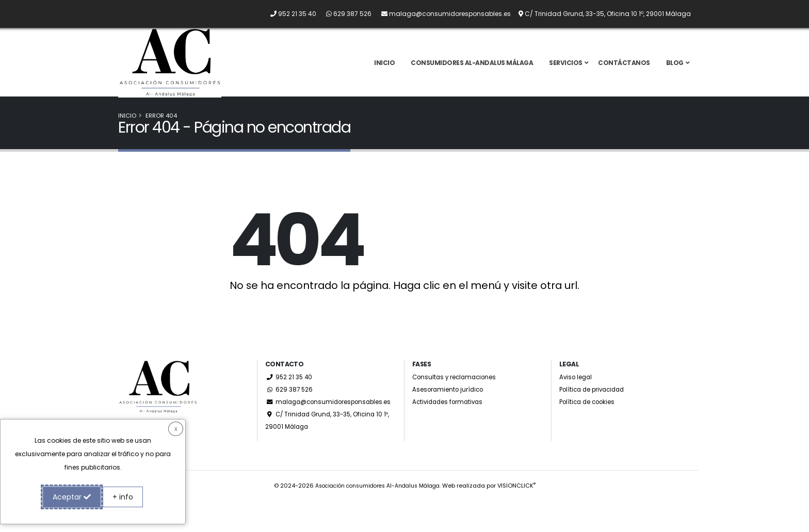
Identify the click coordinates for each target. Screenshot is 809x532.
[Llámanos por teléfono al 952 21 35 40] (289, 14)
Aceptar (72, 497)
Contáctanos (624, 72)
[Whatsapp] (345, 14)
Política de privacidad (596, 408)
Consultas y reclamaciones (458, 396)
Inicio (384, 72)
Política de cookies (590, 421)
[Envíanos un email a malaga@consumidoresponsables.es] (442, 14)
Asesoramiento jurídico (451, 408)
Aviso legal (577, 396)
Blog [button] (675, 72)
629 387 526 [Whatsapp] (290, 408)
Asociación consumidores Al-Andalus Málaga (377, 517)
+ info (123, 497)
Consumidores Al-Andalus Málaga (472, 72)
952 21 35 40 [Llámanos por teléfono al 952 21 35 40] (290, 396)
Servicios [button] (566, 72)
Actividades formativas (450, 421)
